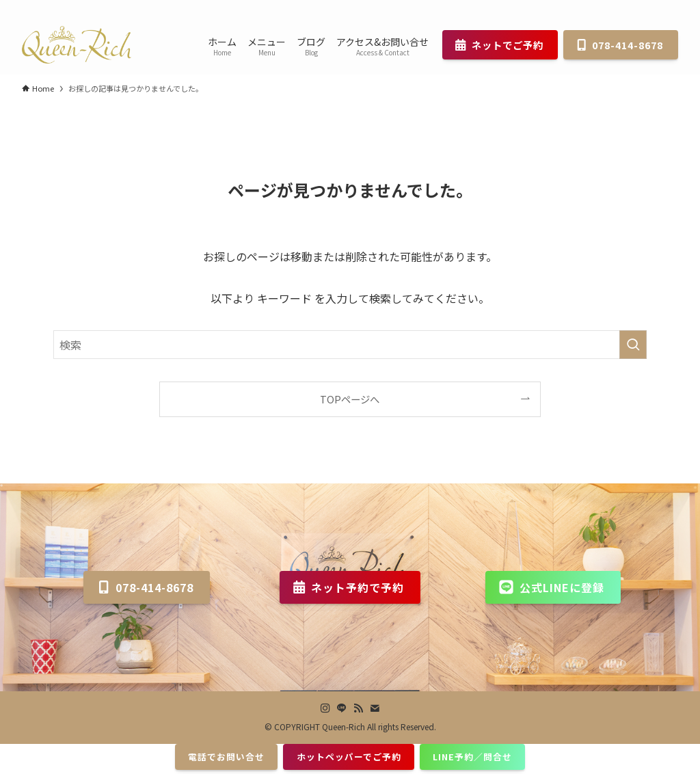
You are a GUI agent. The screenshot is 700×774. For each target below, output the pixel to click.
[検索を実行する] (633, 345)
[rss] (651, 8)
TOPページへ (350, 399)
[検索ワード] (350, 345)
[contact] (669, 8)
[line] (634, 8)
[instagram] (616, 8)
